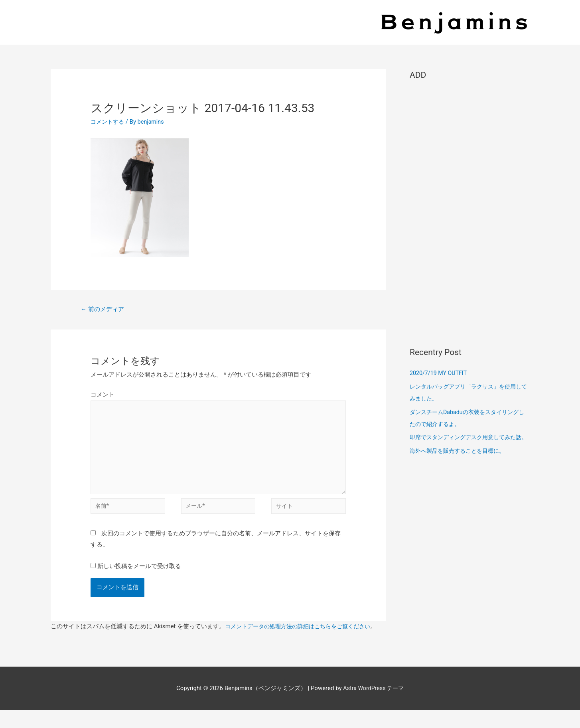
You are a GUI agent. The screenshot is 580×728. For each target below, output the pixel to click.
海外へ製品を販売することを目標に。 (461, 463)
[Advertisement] (470, 210)
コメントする (109, 122)
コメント (103, 395)
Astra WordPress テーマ (374, 706)
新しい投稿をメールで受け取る (139, 573)
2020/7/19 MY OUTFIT (440, 373)
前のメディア (104, 309)
